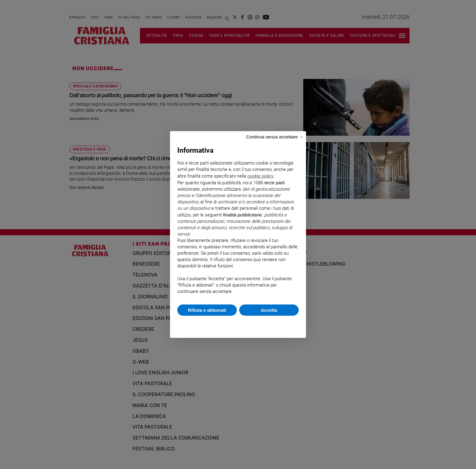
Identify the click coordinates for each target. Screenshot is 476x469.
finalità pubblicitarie (243, 215)
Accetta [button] (269, 310)
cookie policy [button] (260, 176)
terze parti (275, 183)
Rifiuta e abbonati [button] (207, 310)
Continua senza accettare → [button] (275, 137)
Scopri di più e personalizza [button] (238, 324)
